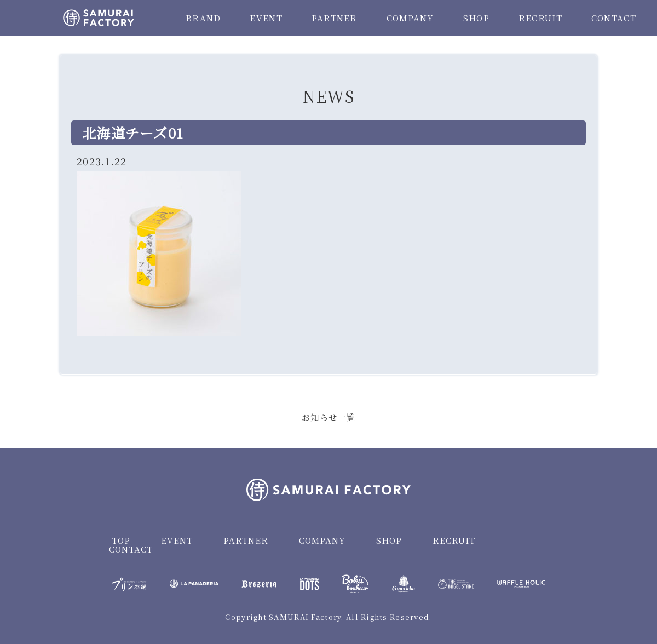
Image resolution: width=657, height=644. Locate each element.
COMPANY (410, 18)
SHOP (476, 18)
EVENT (266, 18)
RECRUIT (540, 18)
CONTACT (614, 18)
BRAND (203, 18)
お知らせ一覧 (328, 417)
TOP (121, 540)
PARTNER (335, 18)
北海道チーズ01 (133, 133)
